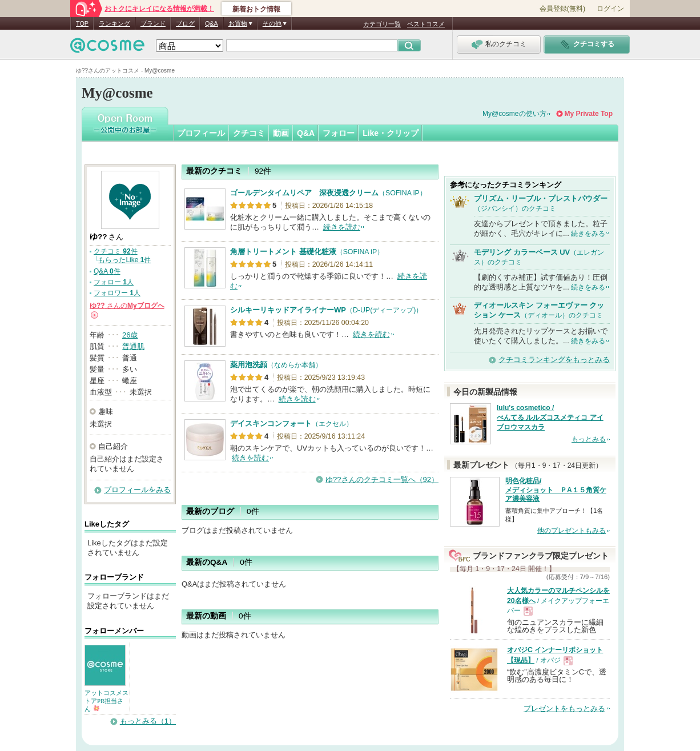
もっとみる (589, 439)
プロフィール (201, 133)
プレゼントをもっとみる (564, 708)
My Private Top (589, 114)
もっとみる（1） (148, 721)
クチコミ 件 (116, 251)
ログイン (610, 9)
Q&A (212, 23)
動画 (281, 133)
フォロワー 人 (117, 293)
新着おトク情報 (256, 9)
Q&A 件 (107, 271)
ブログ (185, 23)
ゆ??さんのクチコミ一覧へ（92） (382, 479)
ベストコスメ (426, 24)
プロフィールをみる (137, 490)
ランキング (114, 23)
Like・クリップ (391, 133)
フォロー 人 (114, 282)
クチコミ (249, 133)
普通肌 (133, 346)
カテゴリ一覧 (382, 24)
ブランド (153, 23)
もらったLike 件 (124, 260)
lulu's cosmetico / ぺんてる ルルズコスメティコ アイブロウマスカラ (550, 417)
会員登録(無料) (562, 9)
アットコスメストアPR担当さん (106, 701)
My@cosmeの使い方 (514, 114)
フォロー (339, 133)
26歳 (130, 335)
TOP (82, 23)
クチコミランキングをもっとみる (554, 360)
